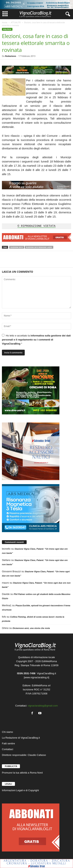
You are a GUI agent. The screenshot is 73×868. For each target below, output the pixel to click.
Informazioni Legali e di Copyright (20, 790)
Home (5, 22)
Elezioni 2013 (17, 247)
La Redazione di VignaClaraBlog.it (21, 738)
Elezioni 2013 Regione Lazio (39, 247)
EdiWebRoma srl (41, 685)
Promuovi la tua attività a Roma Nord (22, 773)
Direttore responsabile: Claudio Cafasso (24, 755)
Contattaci (8, 749)
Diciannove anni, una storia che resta (31, 628)
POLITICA (7, 29)
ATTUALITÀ (16, 22)
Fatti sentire (8, 743)
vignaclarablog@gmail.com (43, 706)
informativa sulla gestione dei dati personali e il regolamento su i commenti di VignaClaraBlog (36, 340)
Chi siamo (7, 732)
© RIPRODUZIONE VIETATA (36, 226)
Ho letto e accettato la (36, 340)
